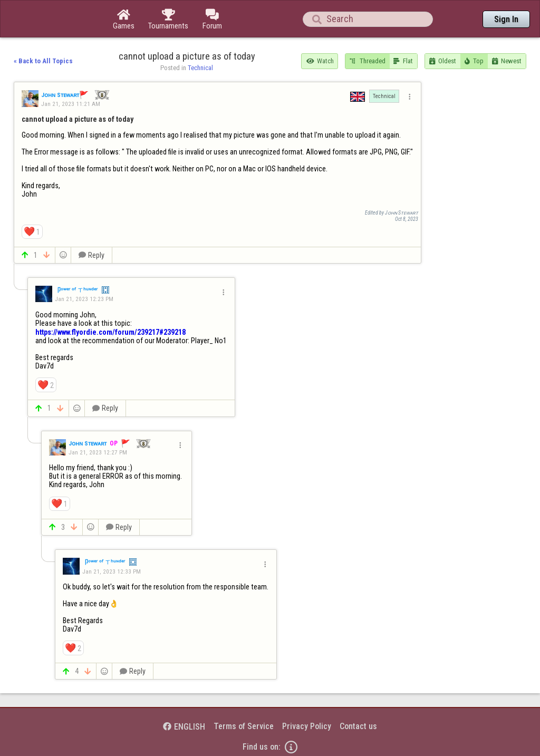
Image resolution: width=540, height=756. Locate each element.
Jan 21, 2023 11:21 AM (71, 104)
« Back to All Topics (43, 61)
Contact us (358, 726)
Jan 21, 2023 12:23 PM (84, 299)
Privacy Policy (307, 726)
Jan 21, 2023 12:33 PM (112, 571)
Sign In (506, 19)
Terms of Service (244, 726)
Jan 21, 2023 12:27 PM (98, 452)
